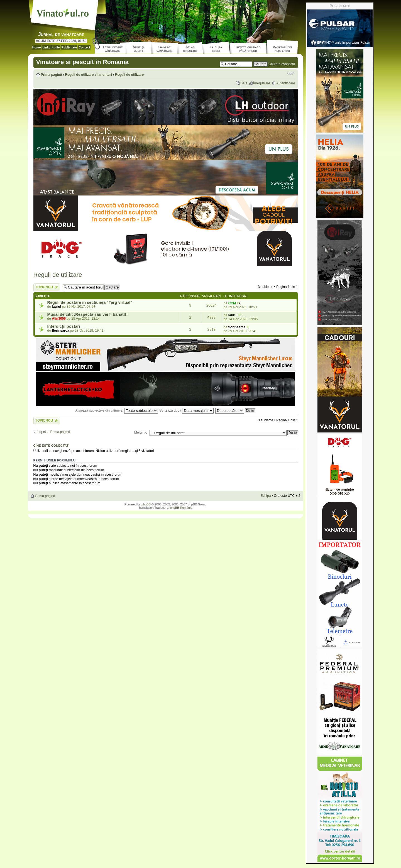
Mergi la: (141, 432)
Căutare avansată (282, 64)
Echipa (266, 496)
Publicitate (69, 47)
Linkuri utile (51, 47)
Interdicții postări (64, 326)
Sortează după (186, 410)
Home (37, 47)
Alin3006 (59, 319)
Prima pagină (52, 75)
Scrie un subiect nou (47, 287)
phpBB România (181, 508)
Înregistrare (262, 83)
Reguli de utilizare (129, 75)
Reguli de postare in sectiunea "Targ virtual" (90, 302)
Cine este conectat (51, 446)
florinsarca (60, 331)
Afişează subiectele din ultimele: (116, 410)
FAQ (244, 83)
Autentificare (286, 83)
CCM (232, 303)
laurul (56, 307)
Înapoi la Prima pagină (53, 432)
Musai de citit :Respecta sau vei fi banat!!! (88, 314)
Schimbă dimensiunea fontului (291, 73)
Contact (84, 47)
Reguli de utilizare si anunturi (88, 75)
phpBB (146, 504)
